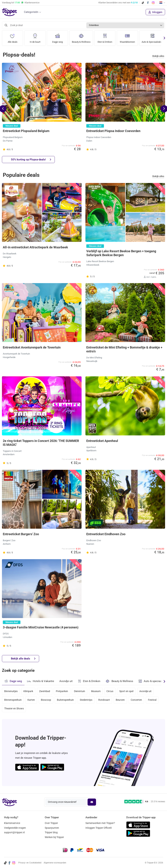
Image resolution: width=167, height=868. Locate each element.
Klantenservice (12, 823)
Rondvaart (106, 701)
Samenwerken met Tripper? (100, 823)
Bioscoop (47, 701)
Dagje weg (57, 37)
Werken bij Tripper (54, 837)
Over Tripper (51, 823)
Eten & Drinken (107, 37)
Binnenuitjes (11, 691)
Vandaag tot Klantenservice (21, 3)
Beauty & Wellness (82, 37)
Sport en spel (129, 691)
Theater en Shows (14, 710)
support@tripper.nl (14, 833)
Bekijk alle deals (23, 659)
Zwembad (45, 691)
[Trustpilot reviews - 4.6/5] (145, 802)
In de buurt (35, 37)
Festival (155, 701)
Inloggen (155, 12)
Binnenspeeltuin (13, 701)
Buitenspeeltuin (67, 701)
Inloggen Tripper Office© (99, 828)
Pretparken (63, 691)
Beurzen (123, 701)
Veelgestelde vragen (15, 828)
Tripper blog (51, 833)
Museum (98, 691)
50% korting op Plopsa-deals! (31, 160)
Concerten (139, 701)
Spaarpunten (52, 828)
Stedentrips (88, 701)
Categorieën (31, 12)
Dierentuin (81, 691)
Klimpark (29, 691)
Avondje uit (66, 681)
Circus (112, 691)
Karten (32, 701)
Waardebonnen (130, 37)
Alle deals (13, 37)
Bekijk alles (158, 56)
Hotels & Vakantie (41, 681)
